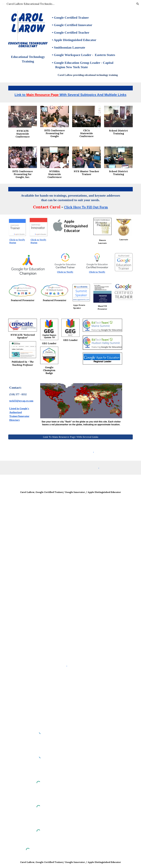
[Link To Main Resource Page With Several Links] (71, 437)
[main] (28, 60)
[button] (3, 4)
